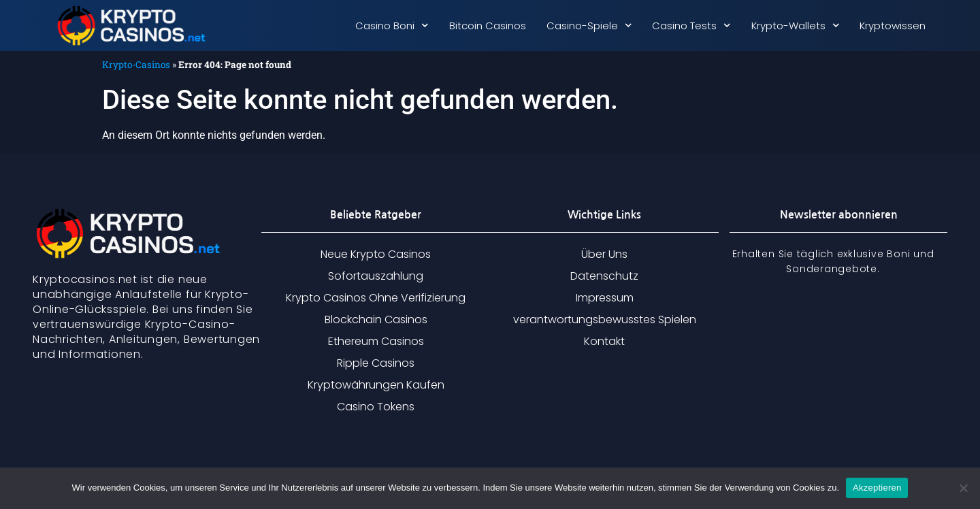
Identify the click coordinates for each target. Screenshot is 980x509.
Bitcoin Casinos (488, 26)
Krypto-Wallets (796, 26)
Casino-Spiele (589, 26)
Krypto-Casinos (136, 65)
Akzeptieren (877, 488)
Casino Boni (392, 26)
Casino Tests (691, 26)
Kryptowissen (893, 26)
